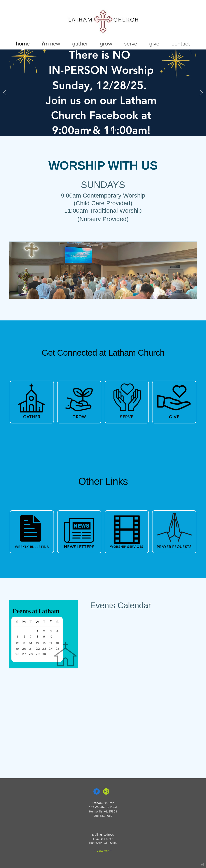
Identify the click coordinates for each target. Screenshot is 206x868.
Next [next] (201, 93)
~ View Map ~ (103, 851)
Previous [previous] (5, 93)
